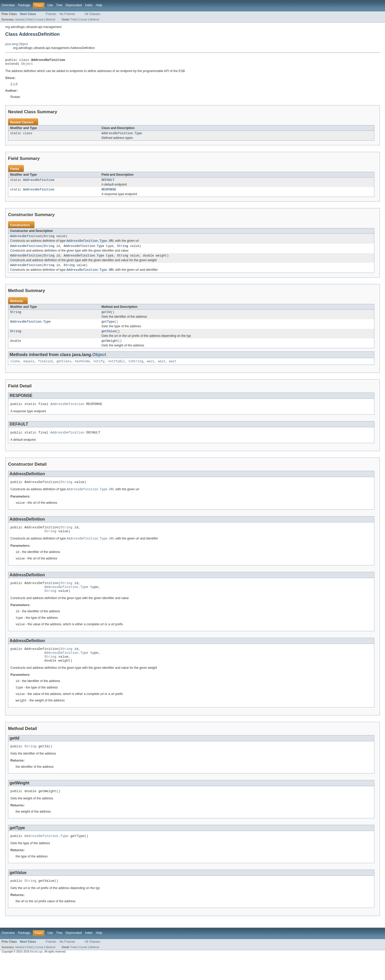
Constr (39, 19)
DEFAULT (108, 182)
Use (50, 5)
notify (99, 370)
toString (136, 370)
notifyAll (116, 370)
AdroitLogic (36, 975)
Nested (20, 19)
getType (108, 328)
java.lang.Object (16, 44)
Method (50, 19)
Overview (8, 5)
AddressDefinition (39, 182)
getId (106, 318)
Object (27, 65)
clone (15, 370)
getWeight (110, 349)
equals (29, 370)
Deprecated (74, 5)
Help (99, 5)
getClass (64, 370)
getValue (109, 338)
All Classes (92, 14)
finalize (46, 370)
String (49, 240)
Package (24, 5)
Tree (59, 5)
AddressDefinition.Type (122, 135)
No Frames (67, 14)
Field (30, 19)
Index (89, 5)
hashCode (82, 370)
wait (150, 370)
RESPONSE (109, 193)
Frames (51, 14)
